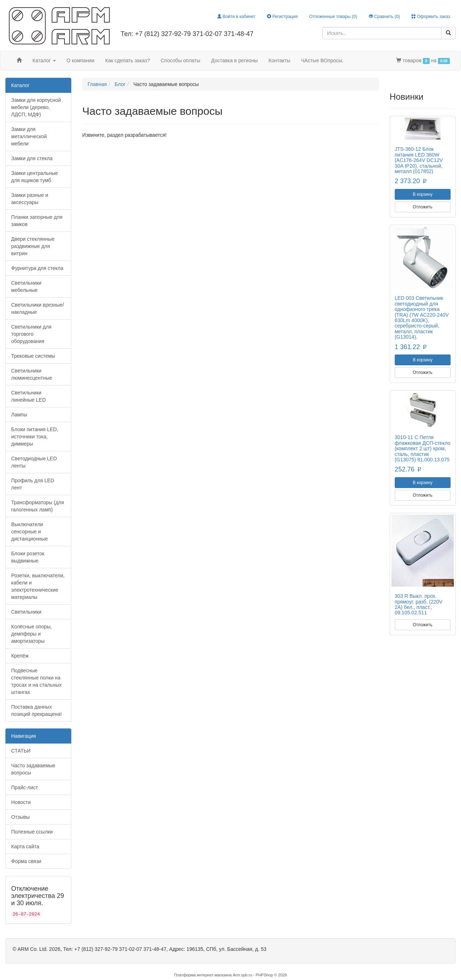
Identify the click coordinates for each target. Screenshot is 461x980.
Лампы (19, 415)
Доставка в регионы (234, 60)
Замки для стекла (32, 158)
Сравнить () (384, 17)
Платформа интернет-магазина (203, 975)
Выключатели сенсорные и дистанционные (30, 532)
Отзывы (20, 817)
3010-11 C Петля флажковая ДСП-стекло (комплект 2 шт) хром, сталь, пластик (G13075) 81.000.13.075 (423, 448)
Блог (120, 84)
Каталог (44, 60)
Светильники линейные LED (28, 396)
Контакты (279, 60)
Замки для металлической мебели (29, 136)
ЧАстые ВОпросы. (322, 60)
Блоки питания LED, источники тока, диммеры (35, 437)
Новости (21, 802)
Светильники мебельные (26, 286)
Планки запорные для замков (37, 221)
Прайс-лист (25, 787)
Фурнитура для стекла (37, 268)
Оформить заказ (431, 17)
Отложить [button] (423, 207)
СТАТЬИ (21, 751)
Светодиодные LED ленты (34, 462)
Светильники (26, 612)
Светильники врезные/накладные (37, 308)
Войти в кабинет (236, 17)
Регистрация (282, 17)
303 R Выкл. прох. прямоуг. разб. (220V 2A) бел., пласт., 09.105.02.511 (419, 604)
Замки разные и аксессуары (30, 199)
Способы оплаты (180, 60)
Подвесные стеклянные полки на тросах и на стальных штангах (36, 681)
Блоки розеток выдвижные (28, 557)
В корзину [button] (423, 194)
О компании (80, 60)
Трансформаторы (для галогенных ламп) (38, 506)
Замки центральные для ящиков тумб (35, 177)
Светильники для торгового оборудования (31, 334)
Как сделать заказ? (127, 60)
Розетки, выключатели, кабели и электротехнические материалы (38, 586)
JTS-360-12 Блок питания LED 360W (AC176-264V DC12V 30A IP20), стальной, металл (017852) (419, 160)
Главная (97, 84)
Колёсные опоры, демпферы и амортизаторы (32, 634)
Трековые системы (33, 356)
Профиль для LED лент (33, 484)
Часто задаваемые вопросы (33, 769)
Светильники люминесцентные (32, 374)
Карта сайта (25, 846)
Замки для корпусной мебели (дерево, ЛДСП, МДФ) (36, 107)
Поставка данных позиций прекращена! (36, 710)
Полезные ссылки (32, 832)
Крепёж (20, 656)
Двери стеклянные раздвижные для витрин (33, 246)
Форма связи (26, 861)
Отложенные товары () (333, 17)
